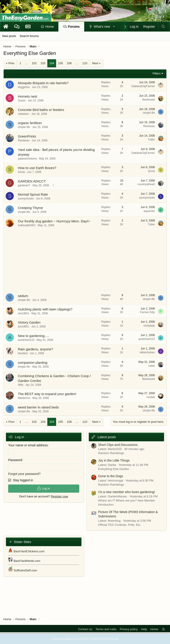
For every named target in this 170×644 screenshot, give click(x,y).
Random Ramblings (111, 453)
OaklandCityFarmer (143, 86)
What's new (102, 27)
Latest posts (107, 437)
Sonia (21, 172)
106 (69, 63)
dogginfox (24, 87)
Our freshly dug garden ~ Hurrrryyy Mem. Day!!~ (54, 221)
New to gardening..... (34, 336)
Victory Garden (29, 322)
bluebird (23, 353)
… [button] (26, 63)
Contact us (85, 629)
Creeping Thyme (30, 208)
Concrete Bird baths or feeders (41, 110)
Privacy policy (129, 629)
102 (34, 63)
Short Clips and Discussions (118, 445)
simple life (149, 113)
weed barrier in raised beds (38, 407)
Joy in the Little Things (114, 460)
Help (144, 629)
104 (52, 63)
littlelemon (24, 398)
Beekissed (149, 100)
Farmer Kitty (147, 312)
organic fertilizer (30, 123)
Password (15, 460)
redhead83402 (27, 225)
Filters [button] (157, 73)
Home (50, 27)
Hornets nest (28, 96)
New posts (9, 36)
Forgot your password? (24, 474)
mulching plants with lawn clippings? (45, 309)
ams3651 (23, 313)
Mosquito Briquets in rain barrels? (43, 83)
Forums (74, 27)
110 (85, 63)
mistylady (149, 326)
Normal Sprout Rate (33, 194)
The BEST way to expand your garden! (47, 394)
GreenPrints (27, 136)
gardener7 (24, 185)
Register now (60, 496)
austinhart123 (26, 340)
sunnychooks (26, 199)
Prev (11, 63)
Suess (22, 101)
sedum (23, 296)
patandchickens (27, 159)
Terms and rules (106, 629)
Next (95, 63)
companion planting (33, 363)
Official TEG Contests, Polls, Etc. (120, 525)
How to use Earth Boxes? (37, 168)
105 (60, 63)
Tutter (151, 140)
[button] (114, 27)
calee (152, 366)
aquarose (149, 211)
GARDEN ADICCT (32, 181)
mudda (151, 397)
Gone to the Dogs (111, 476)
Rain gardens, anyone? (35, 349)
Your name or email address (28, 445)
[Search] (163, 27)
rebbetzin (23, 114)
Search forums (29, 36)
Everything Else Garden (114, 469)
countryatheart (146, 184)
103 (43, 63)
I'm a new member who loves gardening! (127, 492)
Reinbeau (149, 126)
